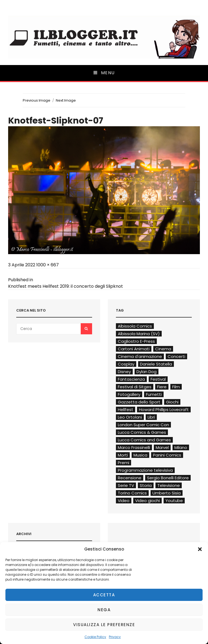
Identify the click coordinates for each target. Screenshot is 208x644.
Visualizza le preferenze (104, 625)
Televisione (169, 485)
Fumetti (154, 394)
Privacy (115, 637)
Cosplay (126, 364)
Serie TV (126, 485)
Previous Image (37, 100)
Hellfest (126, 410)
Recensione (130, 478)
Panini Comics (167, 455)
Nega (104, 610)
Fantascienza (131, 379)
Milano (181, 447)
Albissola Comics (135, 326)
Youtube (174, 501)
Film (176, 387)
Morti (123, 455)
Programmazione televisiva (145, 470)
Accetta (104, 595)
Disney (124, 372)
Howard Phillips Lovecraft (164, 410)
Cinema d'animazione (140, 356)
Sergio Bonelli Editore (168, 478)
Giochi (172, 402)
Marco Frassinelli (134, 447)
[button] (200, 549)
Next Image (66, 100)
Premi (123, 463)
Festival (158, 379)
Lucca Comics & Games (142, 432)
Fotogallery (129, 394)
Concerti (176, 356)
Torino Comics (132, 493)
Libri (151, 417)
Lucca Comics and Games (144, 440)
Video (124, 501)
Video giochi (147, 501)
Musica (140, 455)
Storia (146, 485)
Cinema (163, 349)
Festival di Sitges (135, 387)
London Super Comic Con (143, 425)
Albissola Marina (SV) (139, 334)
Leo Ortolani (130, 417)
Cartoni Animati (134, 349)
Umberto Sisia (167, 493)
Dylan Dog (147, 372)
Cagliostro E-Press (136, 341)
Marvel (162, 447)
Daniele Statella (156, 364)
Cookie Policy (95, 637)
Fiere (162, 387)
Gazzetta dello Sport (139, 402)
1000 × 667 (48, 265)
